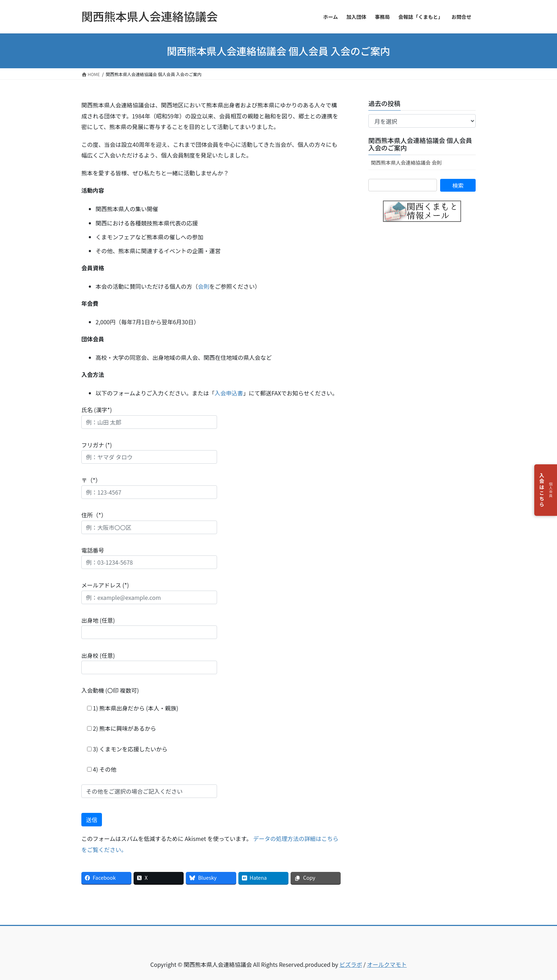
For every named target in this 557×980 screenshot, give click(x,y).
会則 (204, 286)
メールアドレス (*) (149, 592)
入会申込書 (229, 393)
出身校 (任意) (149, 663)
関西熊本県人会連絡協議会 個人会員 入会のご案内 (420, 144)
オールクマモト (387, 964)
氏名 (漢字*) (149, 417)
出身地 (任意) (149, 627)
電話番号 (149, 557)
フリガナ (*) (149, 452)
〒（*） (149, 487)
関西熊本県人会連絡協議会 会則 (406, 163)
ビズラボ (351, 964)
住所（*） (149, 522)
